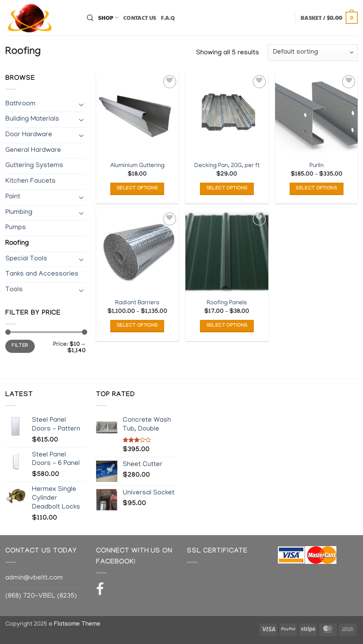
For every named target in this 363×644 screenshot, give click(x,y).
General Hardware (33, 150)
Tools (14, 290)
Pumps (16, 228)
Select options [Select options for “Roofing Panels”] (227, 326)
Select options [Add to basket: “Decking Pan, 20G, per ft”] (227, 189)
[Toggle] (81, 104)
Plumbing (19, 212)
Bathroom (20, 104)
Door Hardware (29, 135)
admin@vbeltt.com (34, 578)
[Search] (90, 18)
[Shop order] (313, 53)
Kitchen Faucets (30, 181)
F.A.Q (168, 18)
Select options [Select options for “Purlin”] (316, 189)
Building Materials (32, 119)
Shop (108, 18)
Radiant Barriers (137, 303)
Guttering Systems (34, 166)
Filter (20, 346)
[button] (329, 18)
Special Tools (26, 259)
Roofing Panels (227, 303)
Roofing (17, 244)
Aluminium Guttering (137, 166)
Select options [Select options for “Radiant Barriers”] (137, 326)
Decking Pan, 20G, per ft (227, 166)
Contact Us (140, 18)
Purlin (317, 166)
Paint (13, 197)
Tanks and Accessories (42, 274)
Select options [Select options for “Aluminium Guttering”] (137, 189)
